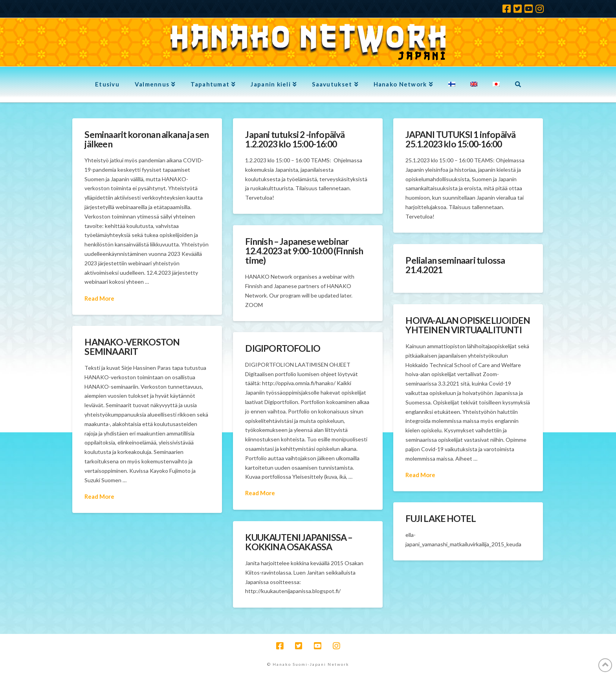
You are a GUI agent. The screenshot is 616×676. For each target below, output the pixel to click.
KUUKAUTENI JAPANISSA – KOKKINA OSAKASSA (299, 542)
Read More (99, 298)
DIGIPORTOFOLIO (283, 348)
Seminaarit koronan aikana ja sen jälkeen (147, 139)
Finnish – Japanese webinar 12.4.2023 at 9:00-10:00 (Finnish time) (304, 251)
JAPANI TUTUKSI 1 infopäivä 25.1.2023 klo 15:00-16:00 (460, 139)
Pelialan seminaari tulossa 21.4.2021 (455, 265)
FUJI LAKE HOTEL (441, 518)
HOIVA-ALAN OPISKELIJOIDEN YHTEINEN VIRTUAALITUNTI (468, 325)
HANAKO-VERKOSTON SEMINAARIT (132, 347)
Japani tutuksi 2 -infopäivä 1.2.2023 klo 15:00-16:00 (295, 139)
